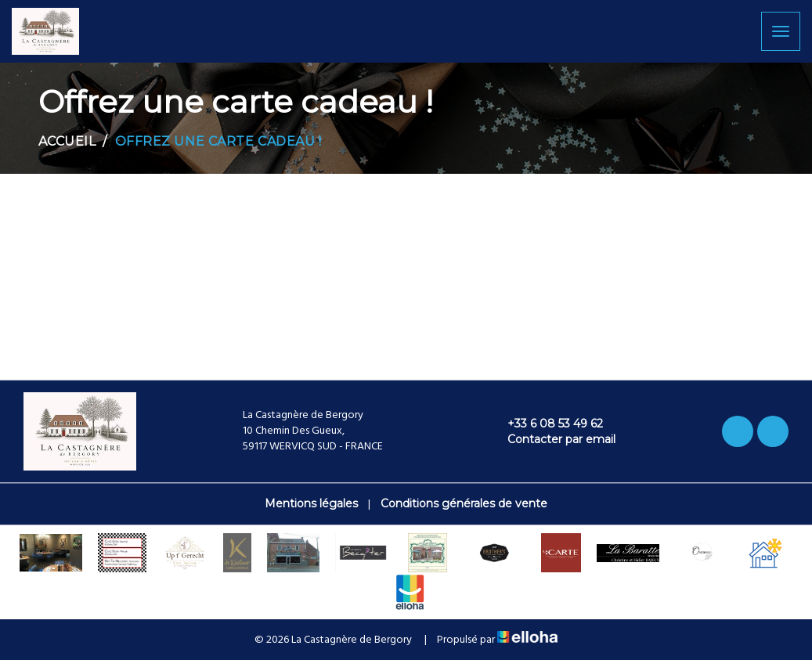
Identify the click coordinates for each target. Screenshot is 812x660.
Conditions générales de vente (464, 503)
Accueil (67, 141)
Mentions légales (311, 503)
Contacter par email (552, 439)
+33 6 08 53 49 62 (546, 424)
